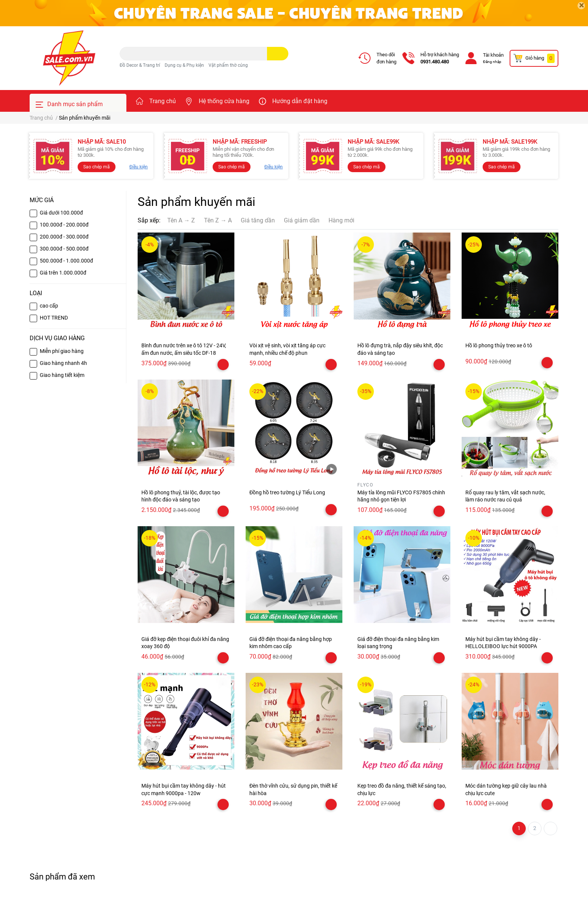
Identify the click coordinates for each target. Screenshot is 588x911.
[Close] (581, 6)
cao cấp (49, 306)
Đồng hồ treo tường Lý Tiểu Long (287, 492)
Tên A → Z (181, 220)
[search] (278, 54)
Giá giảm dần (302, 220)
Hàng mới (341, 220)
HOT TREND (54, 318)
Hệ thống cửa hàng (224, 101)
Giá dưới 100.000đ (61, 213)
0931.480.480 (435, 62)
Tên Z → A (218, 220)
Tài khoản (493, 55)
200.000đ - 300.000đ (64, 237)
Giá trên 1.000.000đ (63, 273)
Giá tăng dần (258, 220)
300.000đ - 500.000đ (64, 249)
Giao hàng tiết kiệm (62, 375)
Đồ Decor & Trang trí (140, 65)
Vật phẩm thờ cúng (228, 65)
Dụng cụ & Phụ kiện (184, 65)
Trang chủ (163, 101)
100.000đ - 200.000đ (64, 225)
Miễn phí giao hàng (62, 351)
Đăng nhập (492, 62)
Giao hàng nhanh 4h (63, 363)
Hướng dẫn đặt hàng (300, 101)
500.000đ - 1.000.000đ (66, 261)
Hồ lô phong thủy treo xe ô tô (499, 345)
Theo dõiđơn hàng (386, 58)
